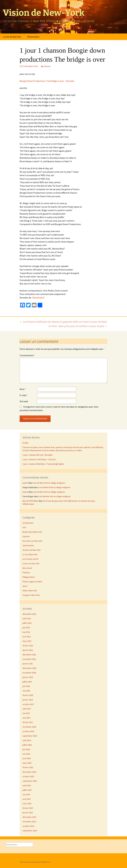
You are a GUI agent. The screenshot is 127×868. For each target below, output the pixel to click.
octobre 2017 (28, 704)
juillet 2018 (27, 682)
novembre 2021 (29, 659)
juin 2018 (26, 686)
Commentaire (27, 355)
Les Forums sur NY (30, 559)
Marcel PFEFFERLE (30, 501)
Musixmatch (38, 298)
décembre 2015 (29, 772)
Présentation (33, 37)
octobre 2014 (28, 826)
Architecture (28, 523)
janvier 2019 (28, 677)
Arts (24, 527)
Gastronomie (28, 545)
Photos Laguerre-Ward (32, 582)
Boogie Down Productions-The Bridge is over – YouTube (47, 81)
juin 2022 (26, 628)
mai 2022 (26, 632)
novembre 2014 (29, 822)
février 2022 (28, 646)
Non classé (27, 568)
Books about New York (32, 532)
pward (25, 483)
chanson (47, 66)
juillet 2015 (27, 790)
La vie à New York (30, 554)
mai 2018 (26, 691)
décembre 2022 (29, 614)
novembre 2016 (29, 727)
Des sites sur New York (32, 541)
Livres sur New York (31, 563)
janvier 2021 (28, 664)
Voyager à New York (31, 595)
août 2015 (27, 785)
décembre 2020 (29, 668)
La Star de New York (12, 37)
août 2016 (27, 740)
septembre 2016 (30, 736)
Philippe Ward (28, 577)
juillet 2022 (27, 623)
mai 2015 (26, 794)
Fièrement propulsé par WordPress (35, 862)
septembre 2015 (30, 781)
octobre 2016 (28, 731)
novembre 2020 (29, 673)
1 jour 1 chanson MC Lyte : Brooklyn (38, 455)
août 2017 (27, 709)
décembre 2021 (29, 655)
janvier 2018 (28, 700)
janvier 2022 (28, 650)
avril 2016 (27, 758)
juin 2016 (26, 749)
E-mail (24, 395)
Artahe (25, 443)
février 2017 (28, 722)
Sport (25, 586)
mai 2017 (26, 713)
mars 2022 (27, 641)
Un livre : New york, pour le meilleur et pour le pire (78, 326)
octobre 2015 (28, 776)
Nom (23, 389)
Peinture (26, 573)
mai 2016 (26, 754)
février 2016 (28, 767)
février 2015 (28, 808)
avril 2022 (27, 637)
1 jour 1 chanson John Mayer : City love (39, 459)
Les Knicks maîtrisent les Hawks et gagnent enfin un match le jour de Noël (63, 322)
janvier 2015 (28, 813)
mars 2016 (27, 763)
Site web (24, 401)
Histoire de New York (32, 550)
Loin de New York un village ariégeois (49, 483)
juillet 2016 (27, 745)
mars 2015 (27, 804)
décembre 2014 (29, 817)
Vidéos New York (30, 591)
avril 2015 (27, 799)
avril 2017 (27, 718)
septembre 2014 (30, 831)
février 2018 (28, 695)
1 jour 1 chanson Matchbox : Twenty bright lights (43, 464)
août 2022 (27, 619)
